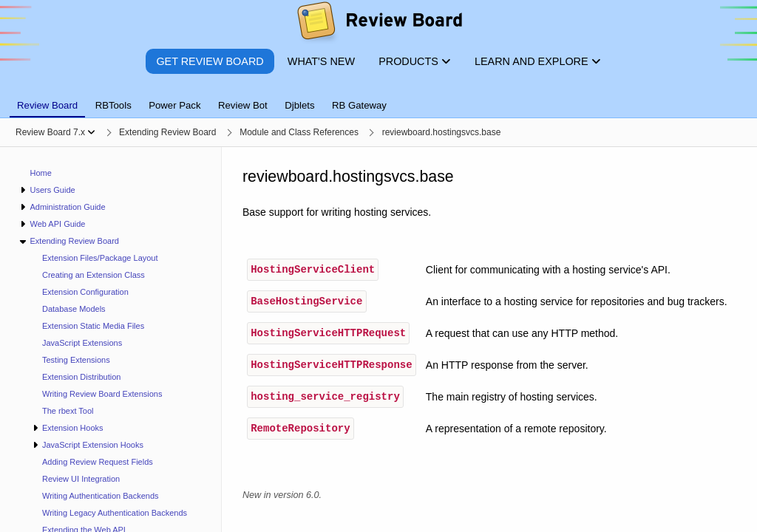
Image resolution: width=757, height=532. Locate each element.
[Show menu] (91, 132)
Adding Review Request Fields (98, 462)
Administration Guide (67, 207)
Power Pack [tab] (174, 105)
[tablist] (378, 97)
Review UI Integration (81, 479)
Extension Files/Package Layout (100, 258)
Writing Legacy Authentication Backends (115, 513)
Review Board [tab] (47, 105)
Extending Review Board (74, 241)
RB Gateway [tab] (359, 105)
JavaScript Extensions (82, 343)
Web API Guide (57, 224)
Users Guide (52, 190)
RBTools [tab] (113, 105)
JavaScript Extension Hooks (93, 445)
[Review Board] (379, 24)
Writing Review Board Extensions (102, 394)
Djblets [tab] (299, 105)
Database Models (74, 309)
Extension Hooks (73, 428)
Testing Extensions (76, 360)
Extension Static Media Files (93, 326)
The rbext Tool (68, 411)
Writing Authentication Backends (101, 496)
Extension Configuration (85, 292)
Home (41, 173)
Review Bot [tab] (243, 105)
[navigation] (111, 340)
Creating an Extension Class (94, 275)
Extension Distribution (81, 377)
